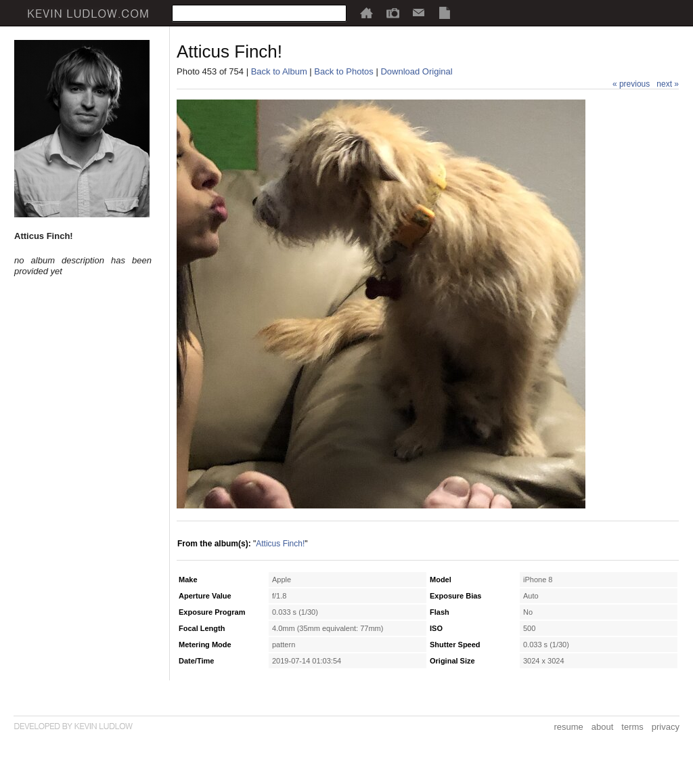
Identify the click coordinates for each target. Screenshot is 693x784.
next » (668, 84)
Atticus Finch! (280, 544)
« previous (631, 84)
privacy (666, 727)
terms (632, 727)
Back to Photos (343, 71)
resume (568, 727)
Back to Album (279, 71)
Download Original (416, 71)
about (603, 727)
